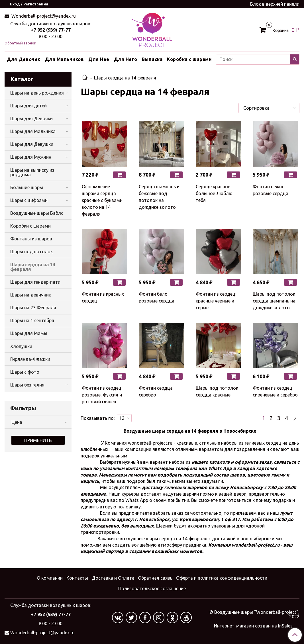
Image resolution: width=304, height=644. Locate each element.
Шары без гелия (27, 385)
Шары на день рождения (37, 93)
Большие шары (27, 187)
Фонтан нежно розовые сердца (271, 190)
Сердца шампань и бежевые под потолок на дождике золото (159, 197)
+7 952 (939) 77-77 (51, 30)
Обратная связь (155, 578)
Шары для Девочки (31, 118)
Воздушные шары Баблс (37, 213)
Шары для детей (28, 106)
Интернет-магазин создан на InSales (253, 626)
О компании (50, 578)
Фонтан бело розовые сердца (157, 297)
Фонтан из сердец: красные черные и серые (216, 301)
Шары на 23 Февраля (33, 308)
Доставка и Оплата (113, 578)
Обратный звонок (20, 43)
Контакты (77, 578)
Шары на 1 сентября (32, 320)
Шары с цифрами (29, 200)
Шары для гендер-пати (35, 282)
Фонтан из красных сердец (103, 297)
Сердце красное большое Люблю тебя (214, 193)
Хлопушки (21, 346)
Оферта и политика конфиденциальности (222, 578)
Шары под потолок (31, 252)
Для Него (126, 59)
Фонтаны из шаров (31, 239)
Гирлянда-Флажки (30, 359)
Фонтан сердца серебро (156, 391)
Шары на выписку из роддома (32, 172)
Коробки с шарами (189, 59)
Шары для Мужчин (31, 157)
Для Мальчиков (65, 59)
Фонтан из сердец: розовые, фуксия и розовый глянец (102, 395)
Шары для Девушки (32, 144)
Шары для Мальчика (33, 131)
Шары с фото (25, 372)
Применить (38, 440)
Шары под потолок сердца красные (217, 391)
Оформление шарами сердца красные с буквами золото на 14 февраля (102, 200)
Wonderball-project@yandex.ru (43, 16)
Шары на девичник (31, 295)
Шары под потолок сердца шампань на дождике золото (274, 301)
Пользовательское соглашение (152, 588)
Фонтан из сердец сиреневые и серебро (275, 391)
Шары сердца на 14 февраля (33, 267)
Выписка (152, 59)
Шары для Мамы (29, 333)
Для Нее (99, 59)
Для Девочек (24, 59)
